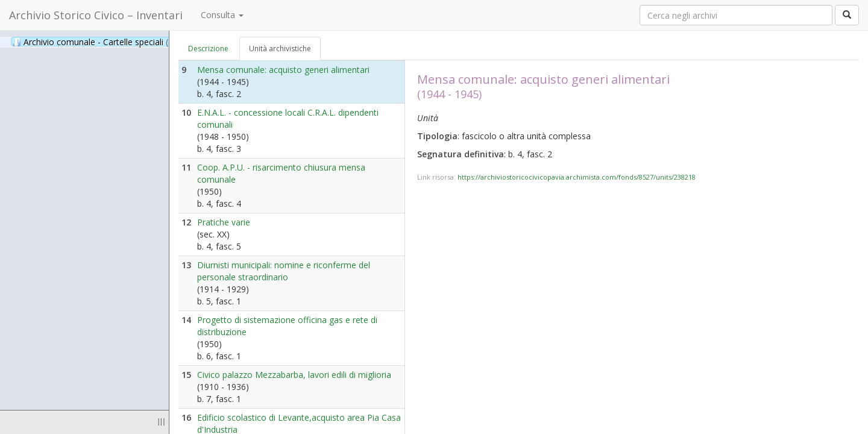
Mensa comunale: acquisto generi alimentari (283, 70)
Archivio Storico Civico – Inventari (96, 15)
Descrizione (208, 49)
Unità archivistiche (280, 49)
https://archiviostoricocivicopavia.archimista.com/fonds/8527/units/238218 (577, 177)
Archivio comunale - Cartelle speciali (99, 42)
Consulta (222, 15)
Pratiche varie (224, 222)
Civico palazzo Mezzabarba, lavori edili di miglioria (294, 375)
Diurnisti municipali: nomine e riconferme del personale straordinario (284, 271)
